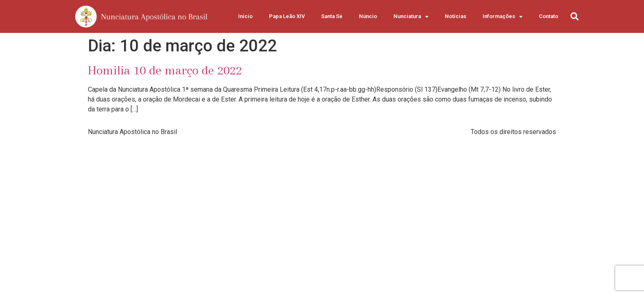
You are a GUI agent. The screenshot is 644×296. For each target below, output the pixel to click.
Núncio (368, 16)
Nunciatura (411, 17)
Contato (549, 16)
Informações (503, 17)
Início (245, 16)
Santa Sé (332, 16)
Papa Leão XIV (287, 16)
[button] (575, 16)
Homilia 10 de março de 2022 (165, 70)
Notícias (455, 16)
